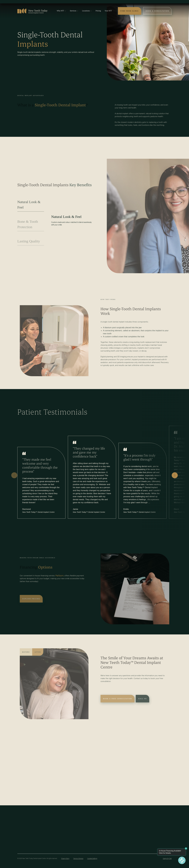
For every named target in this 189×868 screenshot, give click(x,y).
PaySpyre (59, 579)
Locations (87, 11)
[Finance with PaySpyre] (182, 861)
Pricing (98, 11)
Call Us (142, 702)
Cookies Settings (92, 858)
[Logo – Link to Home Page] (32, 10)
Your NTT (108, 11)
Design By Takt (167, 858)
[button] (14, 475)
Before (26, 655)
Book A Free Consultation (118, 702)
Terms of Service (78, 858)
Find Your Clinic (130, 11)
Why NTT (61, 11)
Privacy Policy (65, 858)
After (38, 655)
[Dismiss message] (186, 848)
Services (74, 11)
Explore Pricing (31, 602)
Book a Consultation (157, 11)
